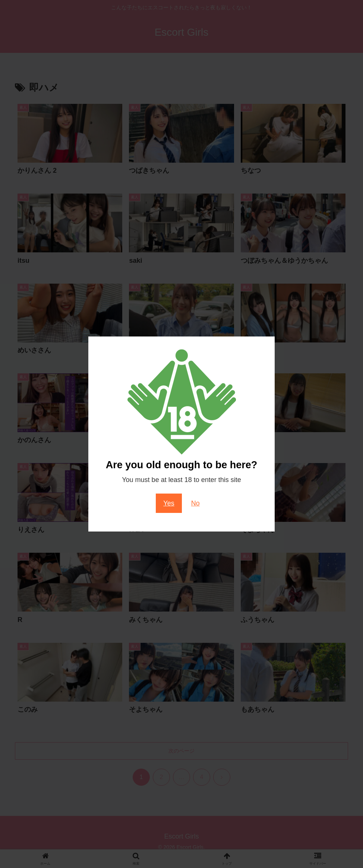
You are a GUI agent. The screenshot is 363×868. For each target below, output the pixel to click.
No (195, 503)
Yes (169, 503)
